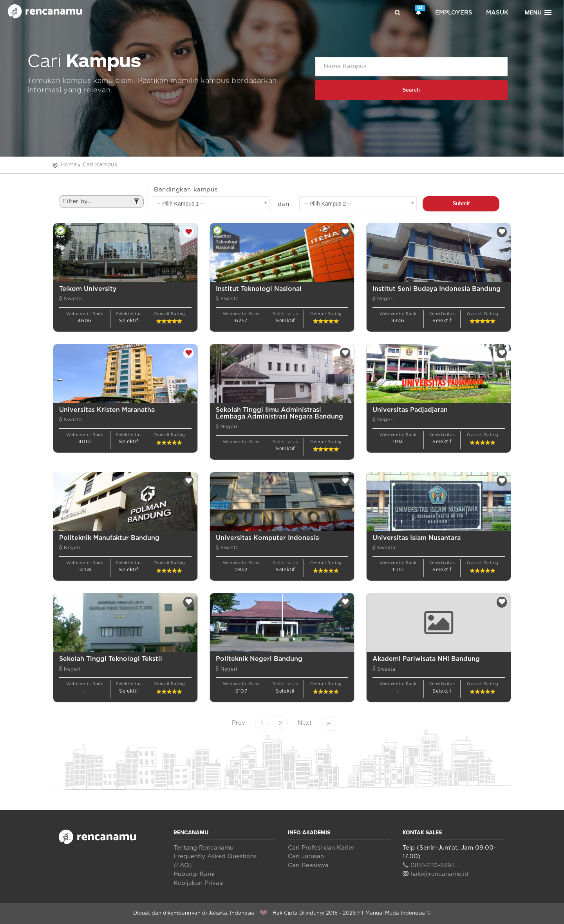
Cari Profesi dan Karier (321, 848)
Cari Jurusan (306, 856)
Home (69, 165)
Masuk (497, 13)
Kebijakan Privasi (199, 883)
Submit (461, 203)
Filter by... (101, 204)
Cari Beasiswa (308, 865)
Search (411, 90)
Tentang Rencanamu (203, 848)
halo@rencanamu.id (436, 874)
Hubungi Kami (194, 874)
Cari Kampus (100, 165)
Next (305, 723)
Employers (454, 13)
